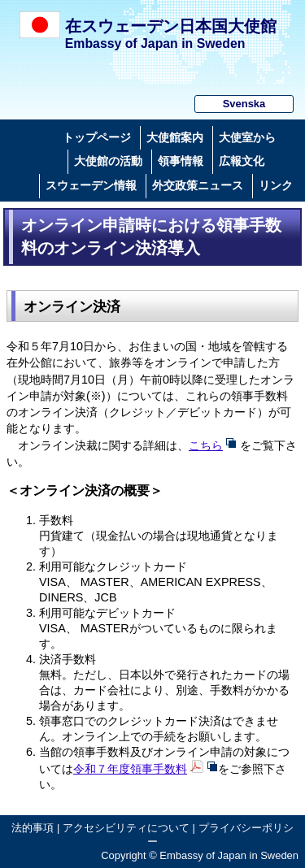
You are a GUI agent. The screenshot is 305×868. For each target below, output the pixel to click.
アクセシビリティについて (126, 828)
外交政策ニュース (198, 185)
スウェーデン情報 (91, 185)
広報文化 (242, 161)
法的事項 (33, 828)
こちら (206, 445)
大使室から (247, 137)
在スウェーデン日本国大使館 (171, 26)
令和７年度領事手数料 (130, 769)
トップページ (97, 137)
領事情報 (181, 161)
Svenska (244, 104)
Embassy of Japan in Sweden (155, 43)
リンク (276, 185)
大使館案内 (175, 137)
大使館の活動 (108, 161)
